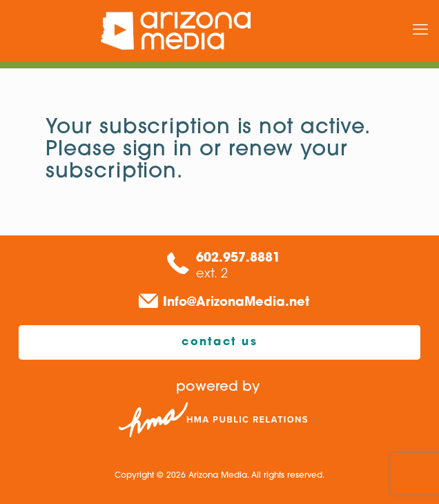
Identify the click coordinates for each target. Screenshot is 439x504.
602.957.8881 (238, 259)
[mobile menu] (420, 31)
